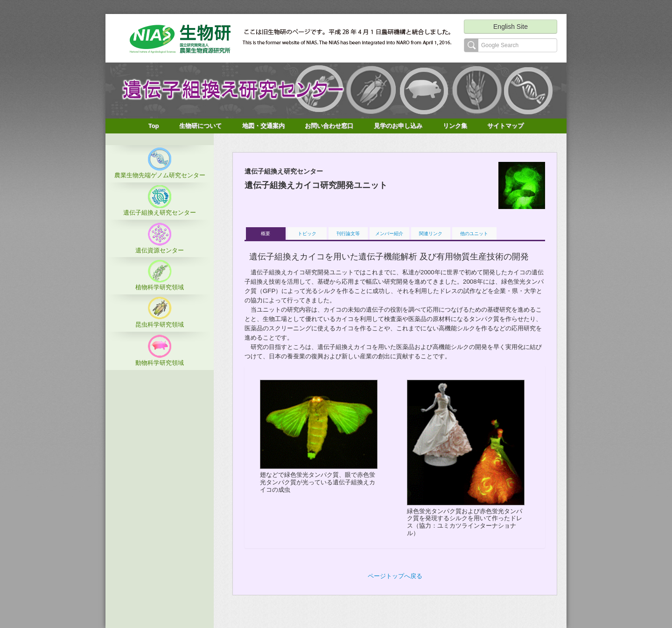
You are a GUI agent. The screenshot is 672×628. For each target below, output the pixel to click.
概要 (266, 234)
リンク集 (455, 126)
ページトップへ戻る (395, 576)
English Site (511, 27)
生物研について (200, 126)
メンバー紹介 (389, 234)
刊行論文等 (348, 234)
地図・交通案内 (263, 126)
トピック (307, 234)
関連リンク (431, 234)
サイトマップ (505, 126)
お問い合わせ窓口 (329, 126)
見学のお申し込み (398, 126)
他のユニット (474, 234)
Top (154, 126)
